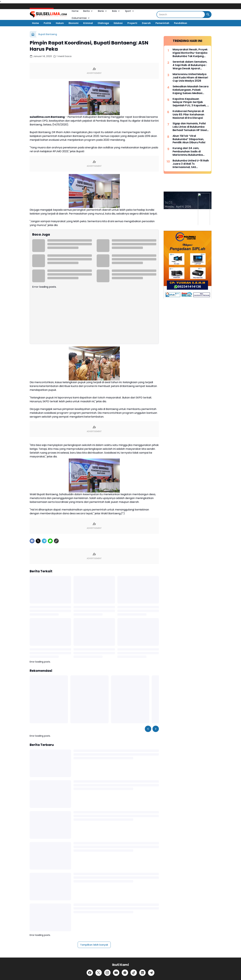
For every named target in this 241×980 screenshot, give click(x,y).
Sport (130, 11)
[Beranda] (33, 34)
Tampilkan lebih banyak (94, 945)
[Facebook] (32, 541)
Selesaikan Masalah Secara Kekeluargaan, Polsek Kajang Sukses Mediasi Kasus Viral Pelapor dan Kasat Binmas (191, 90)
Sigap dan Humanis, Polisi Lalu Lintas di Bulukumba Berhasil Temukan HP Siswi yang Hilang (190, 127)
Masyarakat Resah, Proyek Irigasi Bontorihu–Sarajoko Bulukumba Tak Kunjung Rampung (190, 53)
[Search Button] (208, 15)
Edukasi (118, 23)
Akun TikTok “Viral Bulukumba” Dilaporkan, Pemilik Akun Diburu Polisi (189, 139)
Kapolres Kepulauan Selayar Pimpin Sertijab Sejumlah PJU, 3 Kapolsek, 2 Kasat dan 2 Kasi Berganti (191, 102)
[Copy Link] (56, 541)
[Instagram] (107, 973)
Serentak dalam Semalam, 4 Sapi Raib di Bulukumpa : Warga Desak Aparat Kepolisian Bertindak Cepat (190, 65)
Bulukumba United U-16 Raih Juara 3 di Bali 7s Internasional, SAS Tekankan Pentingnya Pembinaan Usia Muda (191, 164)
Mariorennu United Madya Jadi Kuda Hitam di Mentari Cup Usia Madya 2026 (190, 78)
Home (75, 11)
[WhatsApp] (50, 541)
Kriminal (88, 23)
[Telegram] (44, 541)
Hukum (60, 23)
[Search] (181, 15)
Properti (132, 23)
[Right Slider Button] (156, 729)
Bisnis (103, 11)
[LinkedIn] (142, 973)
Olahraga (103, 23)
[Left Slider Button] (148, 729)
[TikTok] (134, 973)
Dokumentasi (81, 18)
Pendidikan (181, 23)
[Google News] (125, 973)
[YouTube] (116, 973)
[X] (38, 541)
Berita (88, 11)
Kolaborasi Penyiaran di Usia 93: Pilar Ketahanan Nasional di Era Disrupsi (188, 115)
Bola (116, 11)
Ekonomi (74, 23)
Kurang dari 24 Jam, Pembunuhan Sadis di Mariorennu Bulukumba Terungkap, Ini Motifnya (188, 152)
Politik (47, 23)
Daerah (146, 23)
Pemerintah (162, 23)
